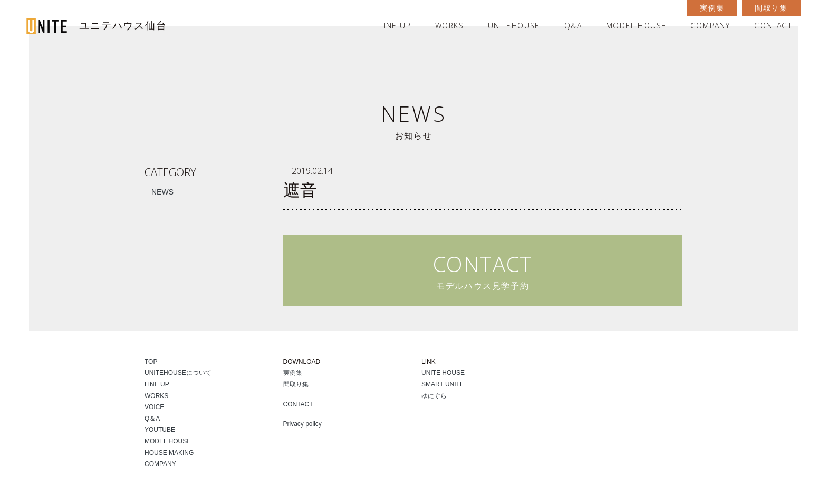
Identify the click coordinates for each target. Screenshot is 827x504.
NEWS (162, 192)
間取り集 (771, 8)
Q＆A (152, 419)
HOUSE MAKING (169, 453)
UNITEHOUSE (514, 26)
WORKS (449, 26)
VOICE (154, 407)
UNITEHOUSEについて (178, 373)
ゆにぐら (434, 396)
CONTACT (773, 26)
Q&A (573, 26)
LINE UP (395, 26)
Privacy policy (302, 424)
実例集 (712, 8)
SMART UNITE (443, 384)
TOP (151, 362)
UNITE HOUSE (443, 373)
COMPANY (710, 26)
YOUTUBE (160, 430)
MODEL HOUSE (636, 26)
